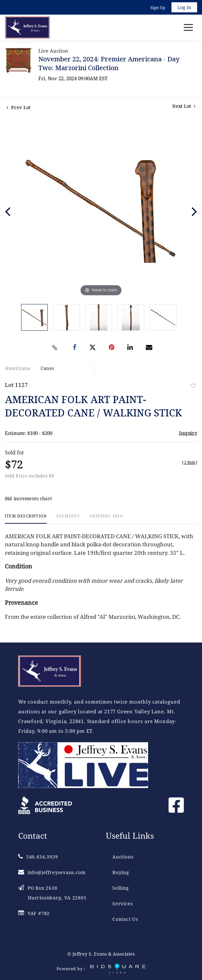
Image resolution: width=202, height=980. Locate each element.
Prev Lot (19, 107)
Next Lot (184, 106)
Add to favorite (193, 386)
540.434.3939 (38, 857)
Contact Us (125, 919)
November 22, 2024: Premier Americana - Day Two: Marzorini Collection (109, 63)
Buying (121, 872)
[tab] (26, 519)
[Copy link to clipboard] (55, 348)
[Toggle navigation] (188, 27)
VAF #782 (34, 913)
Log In (184, 7)
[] (190, 462)
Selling (121, 888)
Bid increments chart (28, 498)
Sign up (158, 7)
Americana (18, 368)
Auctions (123, 857)
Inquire (188, 433)
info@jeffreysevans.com (52, 872)
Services (122, 904)
